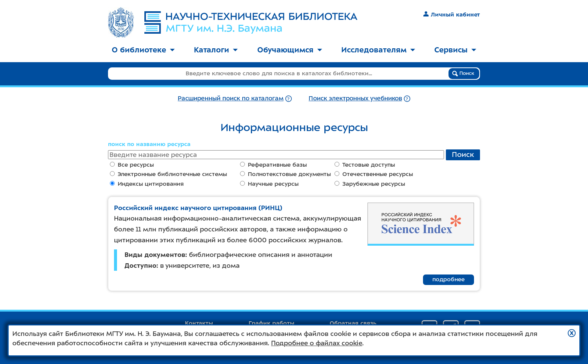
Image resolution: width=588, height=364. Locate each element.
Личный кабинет (452, 15)
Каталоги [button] (216, 50)
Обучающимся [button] (290, 50)
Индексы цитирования (147, 184)
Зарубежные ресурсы (370, 184)
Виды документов (155, 255)
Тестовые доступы (365, 165)
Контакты (199, 323)
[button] (572, 333)
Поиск (463, 73)
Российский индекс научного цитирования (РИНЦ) (198, 208)
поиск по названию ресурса (149, 144)
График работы (271, 323)
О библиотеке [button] (143, 50)
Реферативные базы (273, 165)
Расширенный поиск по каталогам (231, 98)
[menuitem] (143, 50)
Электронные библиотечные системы (168, 174)
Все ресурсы (132, 165)
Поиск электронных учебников (355, 98)
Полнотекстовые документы (285, 174)
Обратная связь (353, 323)
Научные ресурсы (269, 184)
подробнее (448, 279)
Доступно (140, 266)
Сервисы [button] (455, 50)
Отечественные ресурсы (374, 174)
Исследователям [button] (378, 50)
